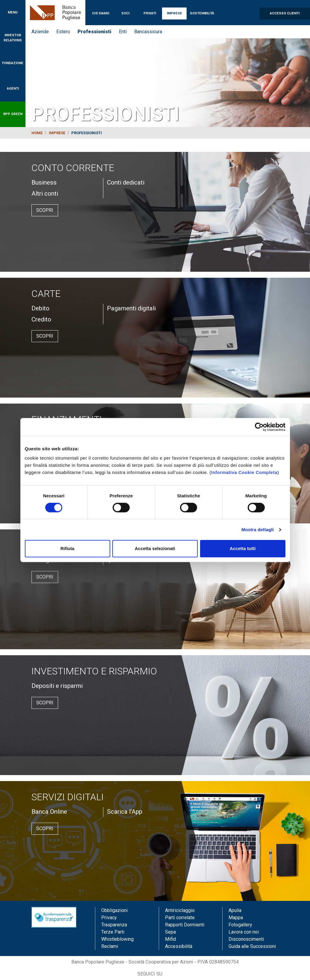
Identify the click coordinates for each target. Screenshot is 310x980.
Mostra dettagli (258, 530)
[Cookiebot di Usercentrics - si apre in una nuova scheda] (259, 427)
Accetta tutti (243, 548)
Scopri (45, 210)
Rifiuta (68, 548)
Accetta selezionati (155, 548)
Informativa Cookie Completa (244, 472)
